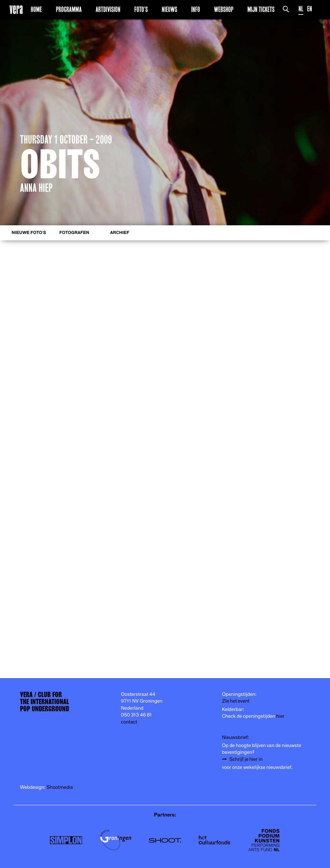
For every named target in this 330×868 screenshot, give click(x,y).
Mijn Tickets (261, 9)
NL (301, 9)
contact (129, 722)
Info (195, 9)
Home (36, 9)
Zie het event (236, 701)
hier (280, 716)
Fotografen (74, 233)
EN (310, 9)
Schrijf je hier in (246, 759)
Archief (120, 233)
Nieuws (170, 9)
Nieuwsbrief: (236, 737)
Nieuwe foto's (29, 233)
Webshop (224, 9)
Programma (69, 9)
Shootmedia (60, 787)
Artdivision (108, 9)
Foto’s (141, 9)
